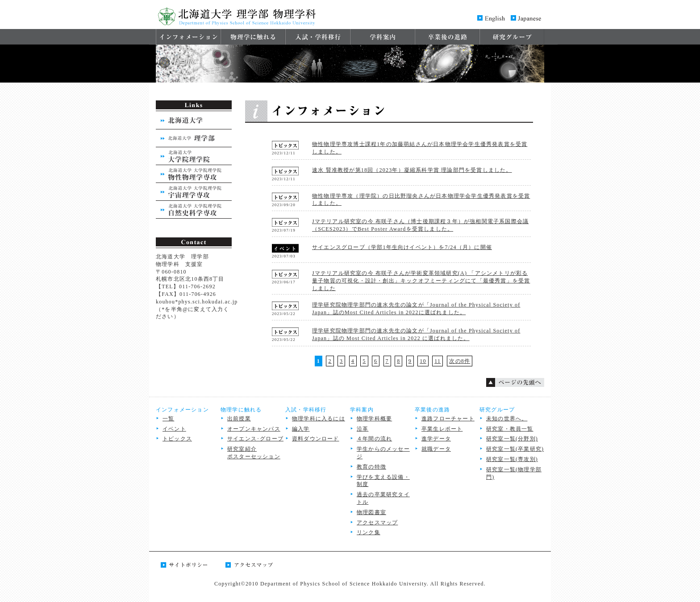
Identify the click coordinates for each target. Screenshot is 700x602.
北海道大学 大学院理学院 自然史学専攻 (194, 210)
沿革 (362, 429)
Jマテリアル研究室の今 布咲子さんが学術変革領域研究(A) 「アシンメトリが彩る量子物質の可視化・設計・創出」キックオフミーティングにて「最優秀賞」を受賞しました (421, 281)
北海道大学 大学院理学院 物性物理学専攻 (194, 174)
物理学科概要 (374, 419)
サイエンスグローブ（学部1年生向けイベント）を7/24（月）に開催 (402, 247)
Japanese (526, 18)
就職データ (436, 449)
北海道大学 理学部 (194, 138)
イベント (174, 429)
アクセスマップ (377, 523)
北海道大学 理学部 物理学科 (238, 15)
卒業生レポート (442, 429)
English (491, 18)
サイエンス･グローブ (255, 439)
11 (437, 361)
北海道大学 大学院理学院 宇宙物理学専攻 (194, 192)
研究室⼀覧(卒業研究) (515, 449)
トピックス (177, 439)
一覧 (168, 419)
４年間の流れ (374, 439)
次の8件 (460, 361)
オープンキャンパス (254, 429)
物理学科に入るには (319, 419)
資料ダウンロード (316, 439)
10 (423, 361)
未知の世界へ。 (507, 419)
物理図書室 (371, 512)
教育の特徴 (371, 467)
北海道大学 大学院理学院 (194, 156)
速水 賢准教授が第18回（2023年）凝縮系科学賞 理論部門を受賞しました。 (412, 170)
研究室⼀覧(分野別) (512, 439)
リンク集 (369, 532)
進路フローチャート (448, 419)
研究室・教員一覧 (510, 429)
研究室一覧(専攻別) (512, 459)
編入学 (301, 429)
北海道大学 (194, 120)
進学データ (436, 439)
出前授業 (239, 419)
